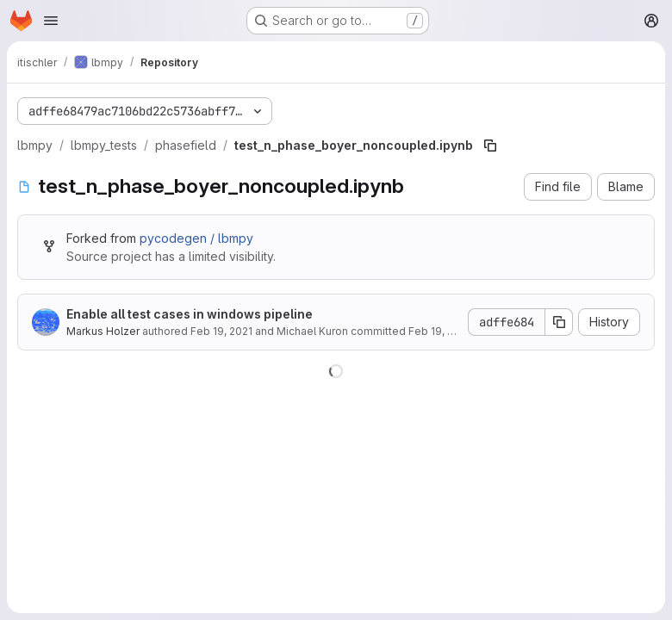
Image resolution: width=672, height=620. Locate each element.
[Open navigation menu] (51, 21)
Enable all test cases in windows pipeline (190, 314)
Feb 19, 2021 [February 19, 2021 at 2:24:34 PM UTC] (221, 331)
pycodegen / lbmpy (196, 238)
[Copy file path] (490, 146)
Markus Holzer (103, 331)
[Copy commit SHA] (559, 322)
